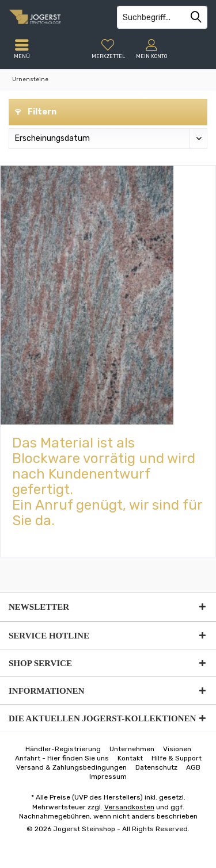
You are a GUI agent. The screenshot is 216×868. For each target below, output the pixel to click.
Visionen (177, 749)
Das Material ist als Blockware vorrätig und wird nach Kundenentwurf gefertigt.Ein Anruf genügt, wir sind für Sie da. (107, 482)
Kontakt (130, 758)
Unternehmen (132, 749)
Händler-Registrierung (63, 749)
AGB (193, 767)
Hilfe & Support (177, 758)
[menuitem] (108, 49)
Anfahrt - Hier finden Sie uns (62, 758)
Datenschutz (156, 767)
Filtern (36, 112)
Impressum (108, 777)
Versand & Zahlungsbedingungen (71, 767)
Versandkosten (129, 807)
